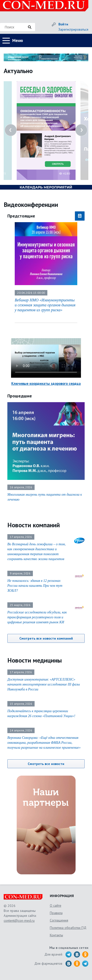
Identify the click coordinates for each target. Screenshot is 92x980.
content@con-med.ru (19, 921)
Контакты (56, 935)
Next (81, 130)
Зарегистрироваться (73, 29)
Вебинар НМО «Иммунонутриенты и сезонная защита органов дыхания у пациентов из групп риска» (45, 305)
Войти (63, 24)
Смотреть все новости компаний (46, 638)
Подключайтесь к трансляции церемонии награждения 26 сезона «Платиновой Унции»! (41, 714)
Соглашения (59, 920)
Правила (56, 913)
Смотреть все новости (46, 764)
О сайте (56, 905)
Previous (11, 130)
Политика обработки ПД (68, 928)
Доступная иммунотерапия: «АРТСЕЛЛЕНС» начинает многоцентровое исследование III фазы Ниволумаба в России (44, 684)
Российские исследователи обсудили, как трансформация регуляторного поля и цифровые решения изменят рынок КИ (37, 617)
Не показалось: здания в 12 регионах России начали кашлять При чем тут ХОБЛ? (35, 586)
